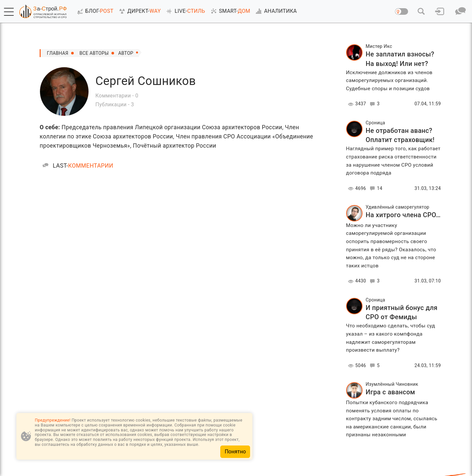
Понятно (235, 452)
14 (375, 188)
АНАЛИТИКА (275, 11)
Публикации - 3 (115, 104)
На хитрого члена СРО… (403, 215)
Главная (58, 53)
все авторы (94, 53)
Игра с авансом (391, 392)
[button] (9, 12)
